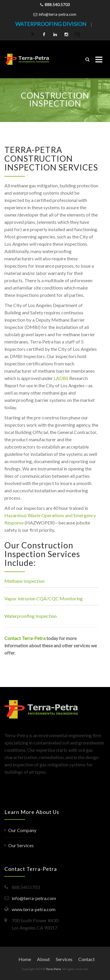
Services (64, 959)
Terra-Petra (54, 969)
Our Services (21, 845)
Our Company (22, 830)
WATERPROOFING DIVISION (51, 24)
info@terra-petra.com (57, 14)
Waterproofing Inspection (31, 616)
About (43, 959)
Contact (87, 959)
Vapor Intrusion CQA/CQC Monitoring (44, 598)
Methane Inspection (24, 581)
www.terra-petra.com (34, 909)
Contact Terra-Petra (25, 638)
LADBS (61, 378)
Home (25, 959)
